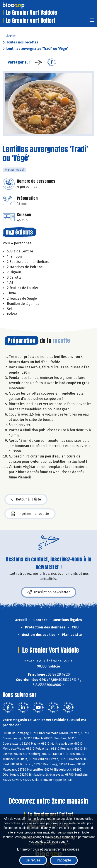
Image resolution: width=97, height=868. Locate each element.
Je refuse (33, 860)
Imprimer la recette (30, 514)
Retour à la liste (26, 499)
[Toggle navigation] (92, 21)
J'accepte (64, 860)
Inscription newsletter (49, 592)
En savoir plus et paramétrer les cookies (48, 849)
